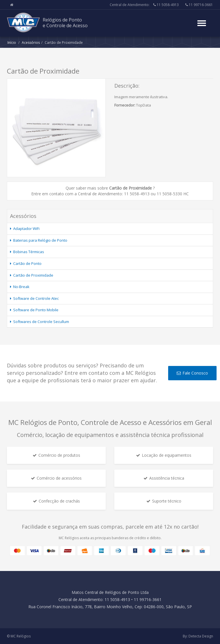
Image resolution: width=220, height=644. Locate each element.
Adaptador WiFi (26, 229)
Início (12, 43)
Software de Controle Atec (36, 298)
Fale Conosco (192, 373)
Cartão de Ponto (27, 263)
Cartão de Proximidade (33, 275)
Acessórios (31, 43)
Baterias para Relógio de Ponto (40, 240)
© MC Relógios (19, 636)
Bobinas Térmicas (29, 252)
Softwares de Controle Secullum (41, 322)
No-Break (21, 287)
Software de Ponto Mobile (36, 310)
